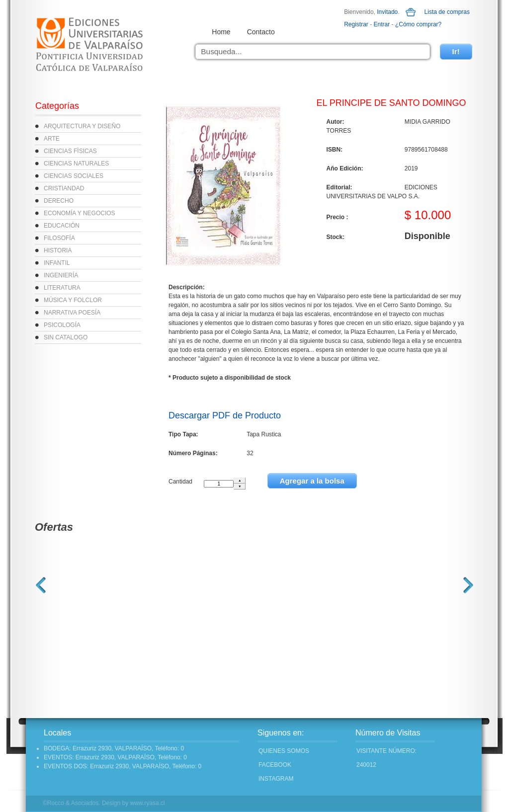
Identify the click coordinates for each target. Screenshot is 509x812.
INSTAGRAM (276, 779)
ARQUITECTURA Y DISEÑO (82, 126)
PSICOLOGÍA (62, 325)
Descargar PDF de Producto (225, 415)
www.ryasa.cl (148, 803)
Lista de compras (447, 12)
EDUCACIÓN (62, 226)
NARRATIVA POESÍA (72, 313)
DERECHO (59, 201)
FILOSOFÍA (59, 238)
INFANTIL (57, 263)
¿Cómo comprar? (418, 24)
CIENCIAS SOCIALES (74, 176)
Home (221, 32)
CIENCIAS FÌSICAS (70, 151)
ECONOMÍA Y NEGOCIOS (80, 213)
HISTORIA (58, 250)
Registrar (356, 24)
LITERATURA (62, 288)
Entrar (382, 24)
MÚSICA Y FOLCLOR (73, 300)
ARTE (52, 139)
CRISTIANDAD (64, 188)
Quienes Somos (284, 751)
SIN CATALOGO (66, 337)
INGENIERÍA (61, 275)
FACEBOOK (275, 765)
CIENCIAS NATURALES (76, 163)
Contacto (261, 32)
